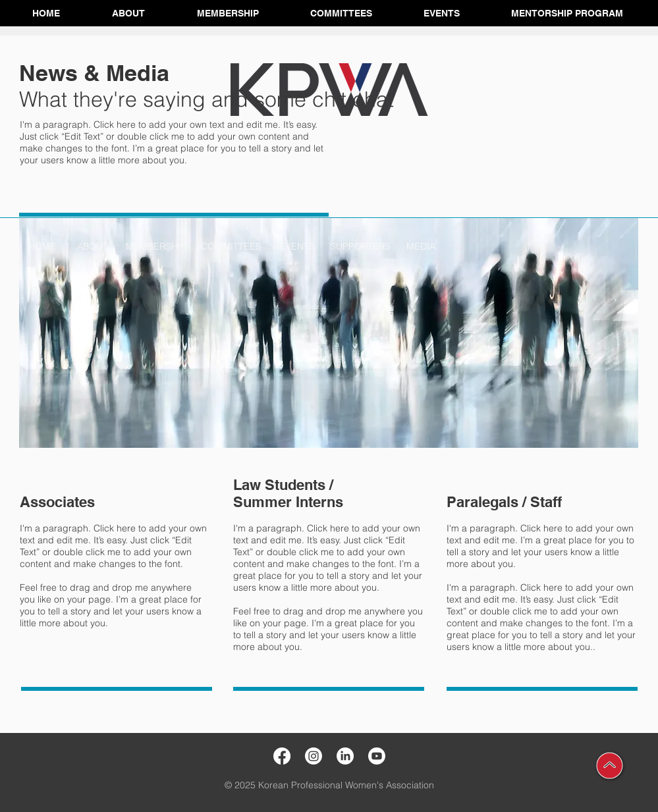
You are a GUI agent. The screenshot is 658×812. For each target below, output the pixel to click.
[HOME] (42, 247)
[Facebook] (282, 756)
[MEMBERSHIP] (156, 247)
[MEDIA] (421, 247)
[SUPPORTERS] (360, 247)
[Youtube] (377, 756)
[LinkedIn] (345, 756)
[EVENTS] (297, 247)
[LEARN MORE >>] (58, 706)
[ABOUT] (93, 247)
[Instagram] (314, 756)
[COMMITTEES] (232, 247)
